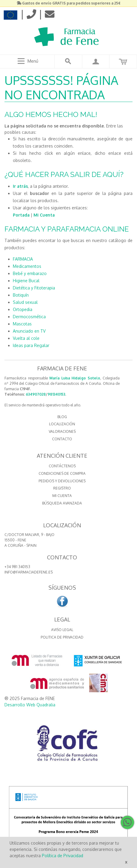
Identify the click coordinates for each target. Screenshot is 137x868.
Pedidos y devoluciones (62, 481)
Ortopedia (23, 309)
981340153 (56, 394)
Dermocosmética (29, 317)
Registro (62, 488)
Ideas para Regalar (31, 345)
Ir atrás (20, 186)
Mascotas (22, 324)
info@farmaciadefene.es (29, 572)
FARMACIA (23, 259)
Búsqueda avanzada (62, 503)
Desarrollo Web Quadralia (30, 705)
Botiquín (21, 295)
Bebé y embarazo (30, 273)
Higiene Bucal (26, 281)
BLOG (62, 417)
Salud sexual (25, 302)
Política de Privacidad (63, 856)
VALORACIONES (62, 431)
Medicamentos (27, 266)
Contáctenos (62, 466)
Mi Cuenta (44, 215)
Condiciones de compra (62, 473)
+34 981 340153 (17, 567)
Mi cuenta (62, 496)
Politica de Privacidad (62, 637)
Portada (21, 215)
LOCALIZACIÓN (62, 424)
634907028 (36, 394)
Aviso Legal (62, 630)
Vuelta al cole (26, 338)
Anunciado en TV (29, 331)
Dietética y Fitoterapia (34, 288)
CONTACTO (62, 439)
